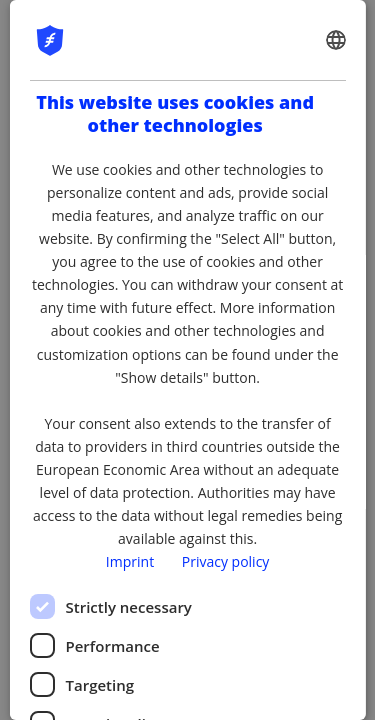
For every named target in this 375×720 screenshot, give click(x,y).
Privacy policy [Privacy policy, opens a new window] (226, 561)
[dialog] (187, 360)
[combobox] (336, 40)
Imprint (130, 561)
